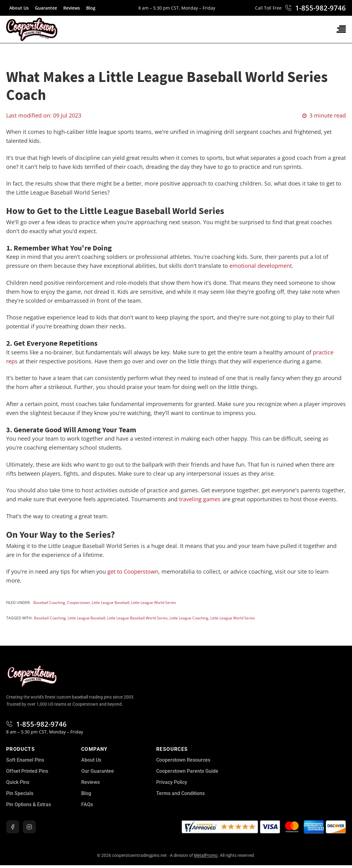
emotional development (261, 266)
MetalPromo (206, 855)
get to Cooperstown (133, 571)
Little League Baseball (111, 603)
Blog (91, 8)
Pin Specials (20, 793)
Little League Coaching (189, 618)
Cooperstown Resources (183, 760)
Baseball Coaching (49, 603)
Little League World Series (154, 603)
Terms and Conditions (180, 793)
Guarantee (46, 8)
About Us (19, 8)
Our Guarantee (98, 771)
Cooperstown (78, 603)
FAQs (87, 804)
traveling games (200, 499)
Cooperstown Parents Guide (187, 771)
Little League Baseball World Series (137, 618)
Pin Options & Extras (29, 804)
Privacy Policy (172, 782)
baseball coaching (50, 618)
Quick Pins (18, 782)
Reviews (72, 8)
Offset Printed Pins (27, 771)
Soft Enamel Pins (25, 760)
